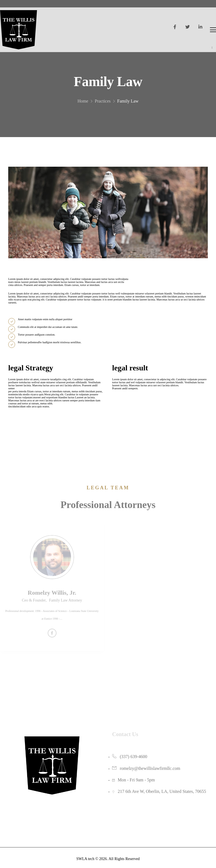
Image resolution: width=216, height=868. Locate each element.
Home (83, 105)
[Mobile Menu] (213, 30)
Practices (103, 105)
